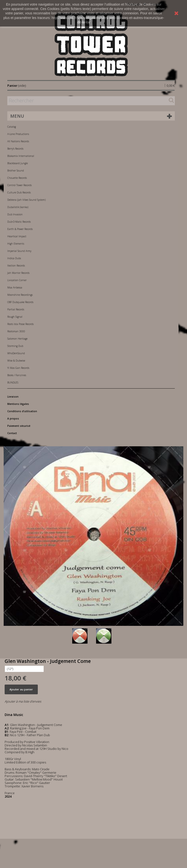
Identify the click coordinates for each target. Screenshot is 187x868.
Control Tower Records (20, 185)
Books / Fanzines (17, 375)
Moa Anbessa (15, 287)
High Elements (16, 244)
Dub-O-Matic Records (19, 222)
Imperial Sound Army (19, 251)
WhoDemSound (16, 353)
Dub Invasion (15, 214)
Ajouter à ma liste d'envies (23, 701)
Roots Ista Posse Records (20, 324)
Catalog (12, 127)
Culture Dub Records (19, 192)
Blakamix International (21, 156)
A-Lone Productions (18, 134)
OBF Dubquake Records (20, 302)
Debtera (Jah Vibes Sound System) (26, 200)
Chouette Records (17, 178)
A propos (13, 419)
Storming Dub (15, 346)
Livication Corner (17, 280)
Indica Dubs (14, 258)
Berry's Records (15, 149)
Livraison (13, 397)
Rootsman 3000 (16, 331)
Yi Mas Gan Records (18, 368)
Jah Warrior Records (18, 273)
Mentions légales (18, 404)
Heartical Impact (17, 236)
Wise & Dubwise (16, 361)
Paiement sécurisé (19, 426)
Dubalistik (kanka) (18, 207)
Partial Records (16, 309)
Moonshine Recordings (20, 295)
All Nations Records (18, 141)
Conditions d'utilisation (22, 411)
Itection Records (16, 266)
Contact (12, 433)
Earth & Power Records (20, 229)
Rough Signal (15, 317)
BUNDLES (13, 382)
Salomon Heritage (17, 339)
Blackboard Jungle (18, 163)
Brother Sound (16, 171)
